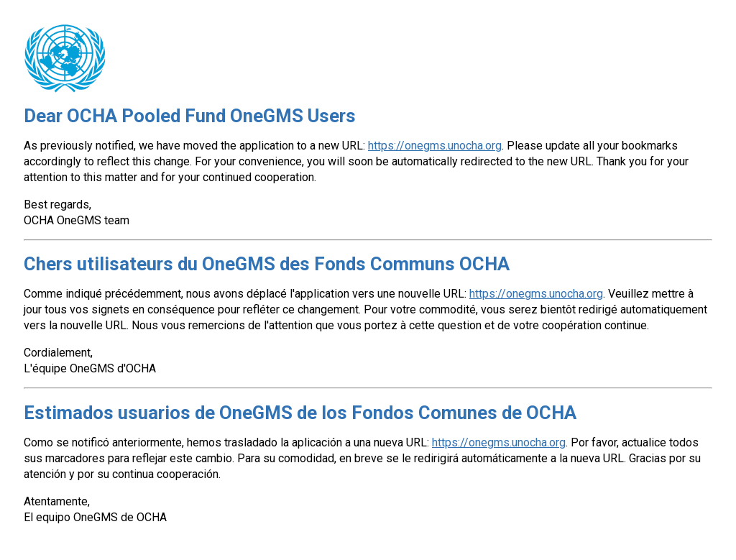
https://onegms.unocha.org (435, 146)
